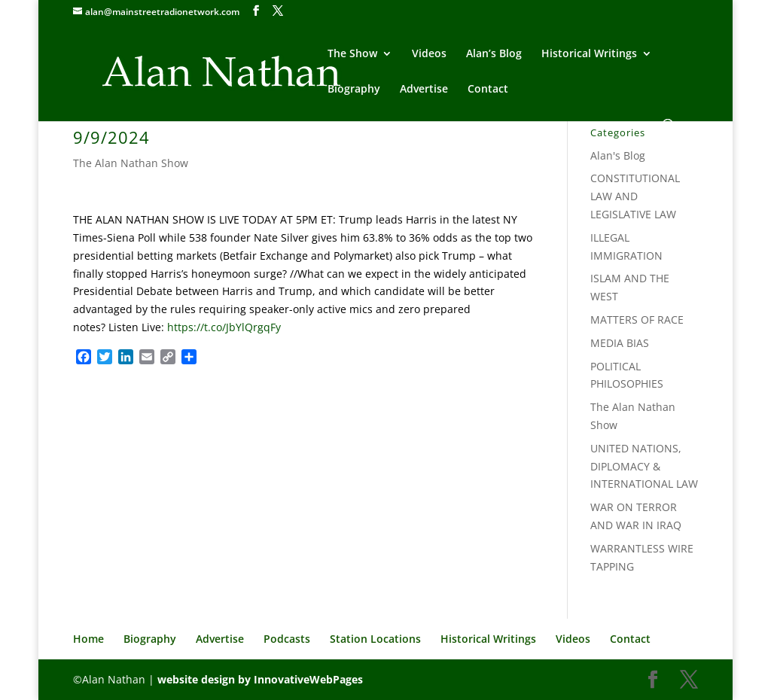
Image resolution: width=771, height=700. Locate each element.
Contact (488, 90)
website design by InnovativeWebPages (260, 679)
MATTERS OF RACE (637, 320)
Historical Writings (589, 54)
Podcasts (287, 639)
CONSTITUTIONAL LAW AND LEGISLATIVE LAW (635, 196)
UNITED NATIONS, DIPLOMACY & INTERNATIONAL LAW (644, 466)
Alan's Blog (618, 155)
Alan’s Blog (494, 54)
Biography (354, 90)
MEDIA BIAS (620, 343)
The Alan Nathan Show (131, 163)
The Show (352, 54)
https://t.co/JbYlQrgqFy (224, 327)
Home (88, 639)
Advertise (424, 90)
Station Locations (375, 639)
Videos (429, 54)
